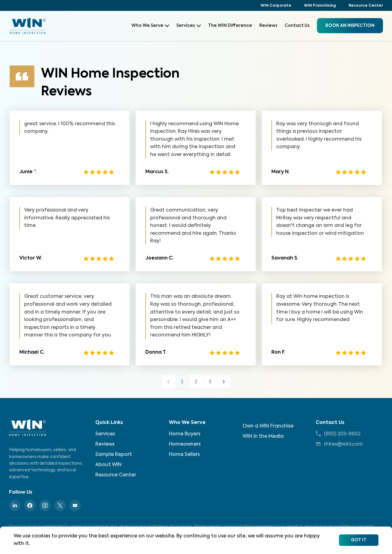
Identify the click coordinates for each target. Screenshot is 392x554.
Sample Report (114, 455)
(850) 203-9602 (338, 434)
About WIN (108, 465)
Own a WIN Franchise (268, 426)
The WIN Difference (230, 26)
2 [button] (196, 382)
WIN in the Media (263, 437)
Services (189, 26)
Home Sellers (184, 455)
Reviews (268, 26)
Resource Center (366, 6)
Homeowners (185, 444)
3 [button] (210, 382)
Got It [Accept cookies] (359, 540)
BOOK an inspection (350, 26)
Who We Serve (150, 26)
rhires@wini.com (339, 444)
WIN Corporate (276, 6)
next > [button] (224, 382)
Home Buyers (185, 434)
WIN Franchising (320, 6)
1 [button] (182, 382)
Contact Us (297, 26)
